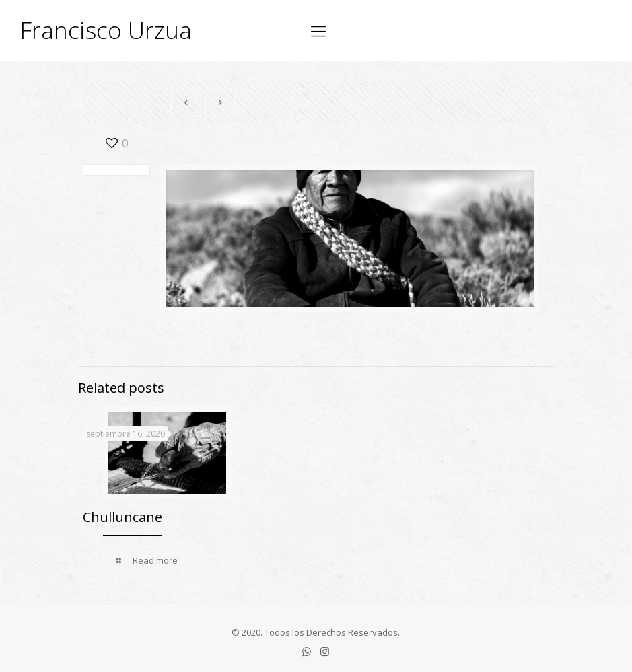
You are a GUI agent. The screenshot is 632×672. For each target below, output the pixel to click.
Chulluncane (122, 517)
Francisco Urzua (106, 30)
